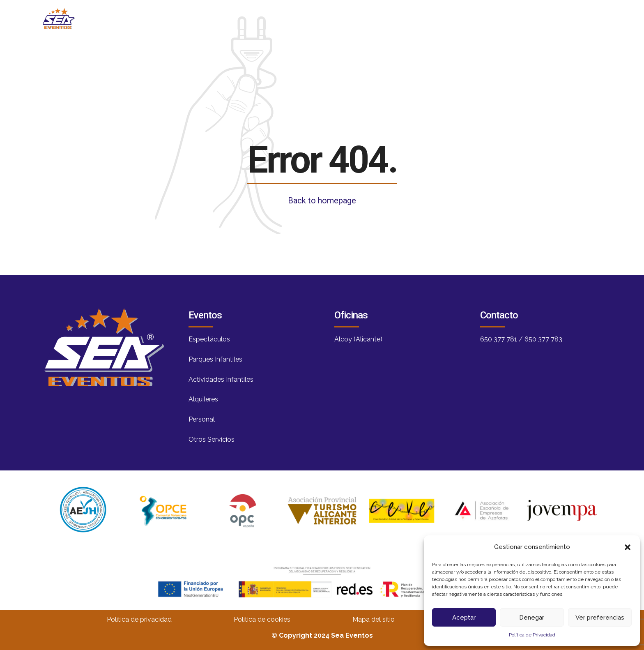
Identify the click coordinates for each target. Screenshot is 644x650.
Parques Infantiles (215, 359)
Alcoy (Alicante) (358, 339)
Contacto (512, 18)
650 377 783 (543, 339)
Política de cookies (262, 619)
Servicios (449, 18)
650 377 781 (499, 339)
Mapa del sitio (374, 619)
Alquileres (203, 399)
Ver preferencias (600, 618)
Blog (395, 18)
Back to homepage (322, 201)
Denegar (532, 618)
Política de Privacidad (532, 635)
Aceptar (464, 618)
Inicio (285, 18)
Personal (202, 419)
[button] (628, 547)
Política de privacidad (139, 619)
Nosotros (340, 18)
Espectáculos (209, 339)
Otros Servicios (212, 439)
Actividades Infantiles (221, 379)
